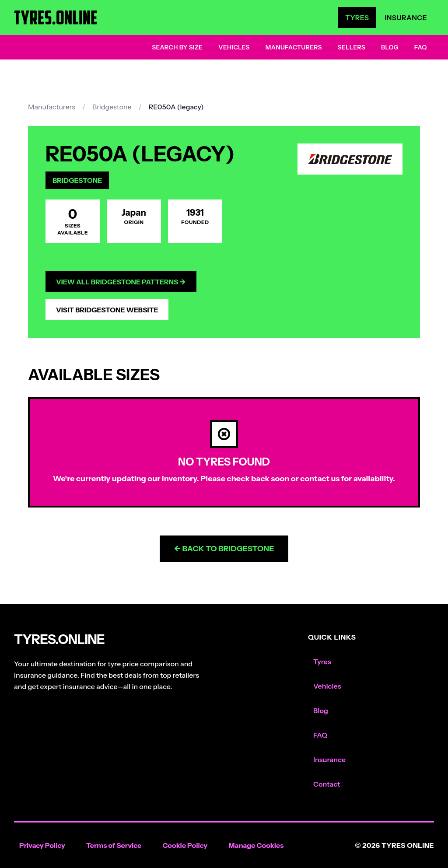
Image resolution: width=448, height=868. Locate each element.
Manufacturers (294, 47)
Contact (327, 784)
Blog (390, 47)
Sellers (352, 47)
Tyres (357, 17)
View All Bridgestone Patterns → (121, 282)
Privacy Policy (42, 845)
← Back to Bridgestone (224, 549)
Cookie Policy (185, 845)
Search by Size (177, 47)
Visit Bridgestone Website (107, 310)
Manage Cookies (256, 845)
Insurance (406, 17)
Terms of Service (114, 845)
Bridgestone (112, 107)
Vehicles (234, 47)
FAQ (421, 47)
